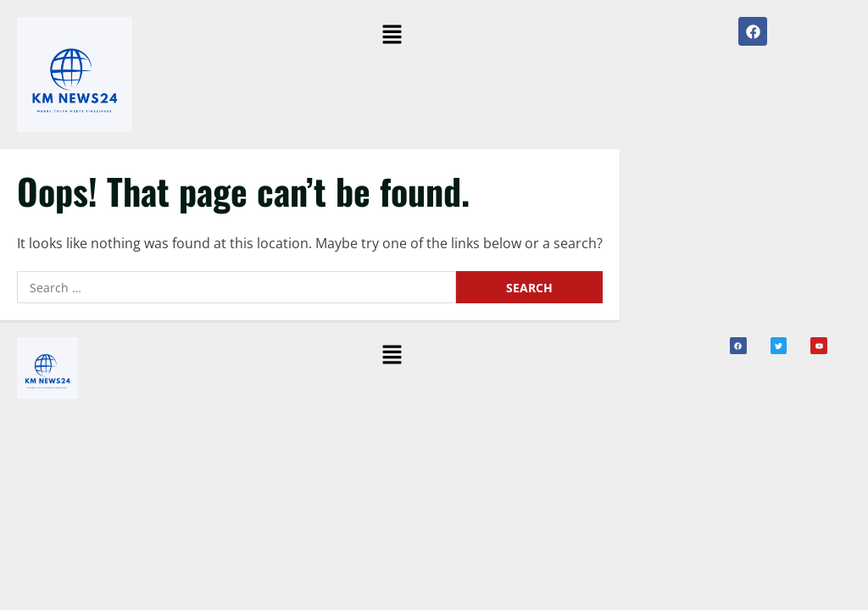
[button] (392, 35)
